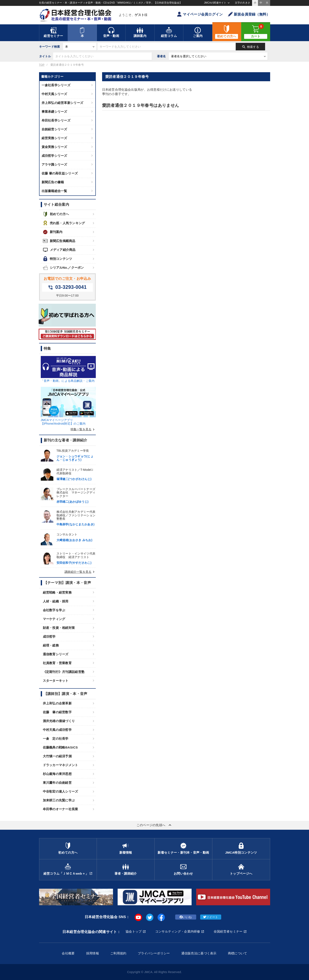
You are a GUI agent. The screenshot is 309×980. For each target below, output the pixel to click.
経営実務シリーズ (54, 138)
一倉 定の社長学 (56, 739)
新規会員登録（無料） (249, 14)
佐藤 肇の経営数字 (57, 712)
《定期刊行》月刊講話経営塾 (64, 672)
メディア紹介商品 (59, 250)
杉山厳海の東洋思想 (57, 774)
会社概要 (68, 953)
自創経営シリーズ (54, 129)
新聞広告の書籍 (53, 182)
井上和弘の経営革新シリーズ (62, 103)
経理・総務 (51, 645)
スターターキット (56, 681)
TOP (42, 65)
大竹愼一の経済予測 (57, 756)
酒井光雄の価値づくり (59, 721)
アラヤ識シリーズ (54, 164)
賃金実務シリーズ (54, 147)
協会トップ (134, 931)
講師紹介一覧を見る (80, 572)
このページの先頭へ (155, 825)
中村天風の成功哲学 (57, 730)
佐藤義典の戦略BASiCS (60, 747)
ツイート (211, 917)
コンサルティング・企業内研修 (178, 931)
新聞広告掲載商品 (59, 241)
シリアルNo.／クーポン (63, 268)
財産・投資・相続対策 (59, 628)
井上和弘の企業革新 (57, 703)
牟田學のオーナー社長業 (60, 809)
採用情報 (93, 953)
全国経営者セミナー (228, 931)
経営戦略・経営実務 (57, 592)
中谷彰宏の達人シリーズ (60, 791)
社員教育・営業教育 (57, 663)
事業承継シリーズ (54, 112)
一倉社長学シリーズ (56, 85)
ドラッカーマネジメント (60, 765)
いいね (186, 917)
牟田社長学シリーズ (56, 120)
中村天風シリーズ (54, 94)
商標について (238, 953)
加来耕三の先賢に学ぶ (59, 800)
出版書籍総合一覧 (54, 191)
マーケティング (54, 619)
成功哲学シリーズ (54, 156)
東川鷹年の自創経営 (57, 783)
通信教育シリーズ (56, 654)
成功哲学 (49, 637)
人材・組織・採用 (56, 601)
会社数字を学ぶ (54, 610)
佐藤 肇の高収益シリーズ (60, 173)
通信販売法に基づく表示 (199, 953)
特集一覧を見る (83, 429)
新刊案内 (53, 232)
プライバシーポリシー (154, 953)
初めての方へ (56, 214)
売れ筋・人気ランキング (64, 223)
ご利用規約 (118, 953)
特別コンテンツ (58, 259)
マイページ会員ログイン (200, 14)
